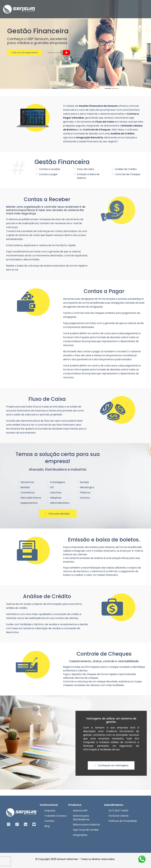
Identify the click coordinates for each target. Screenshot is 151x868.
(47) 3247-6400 (118, 811)
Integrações (80, 835)
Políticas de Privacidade (123, 821)
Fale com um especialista (24, 53)
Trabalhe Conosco (55, 816)
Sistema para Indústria (86, 825)
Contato (49, 821)
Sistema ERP (80, 811)
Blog (47, 826)
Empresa (50, 811)
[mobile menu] (146, 9)
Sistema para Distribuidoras (81, 818)
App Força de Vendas (86, 830)
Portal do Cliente (119, 816)
